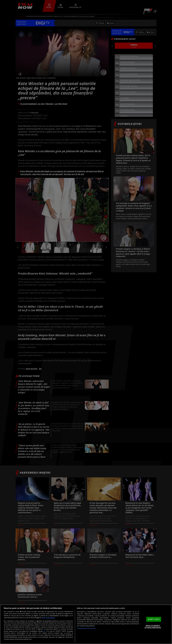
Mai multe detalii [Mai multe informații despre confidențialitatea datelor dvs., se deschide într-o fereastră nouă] (48, 618)
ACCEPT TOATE (154, 619)
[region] (86, 624)
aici (44, 631)
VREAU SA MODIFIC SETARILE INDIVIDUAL (153, 626)
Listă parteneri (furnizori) (86, 628)
